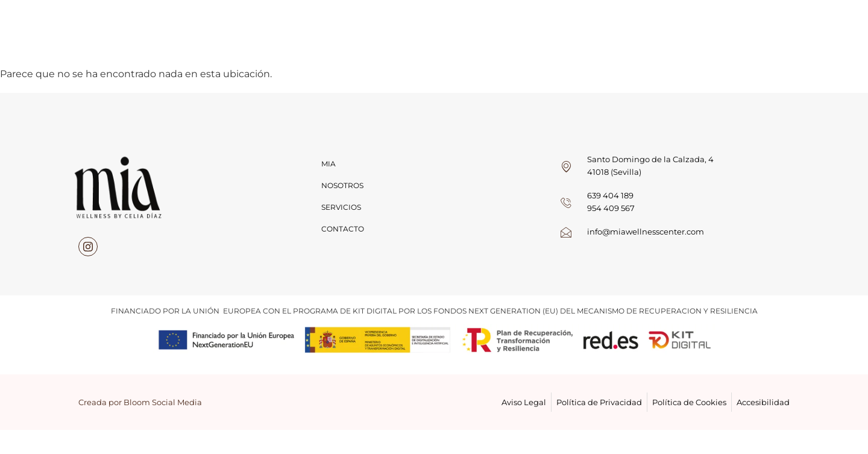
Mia (329, 164)
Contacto (343, 229)
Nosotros (342, 185)
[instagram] (88, 247)
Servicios (341, 207)
